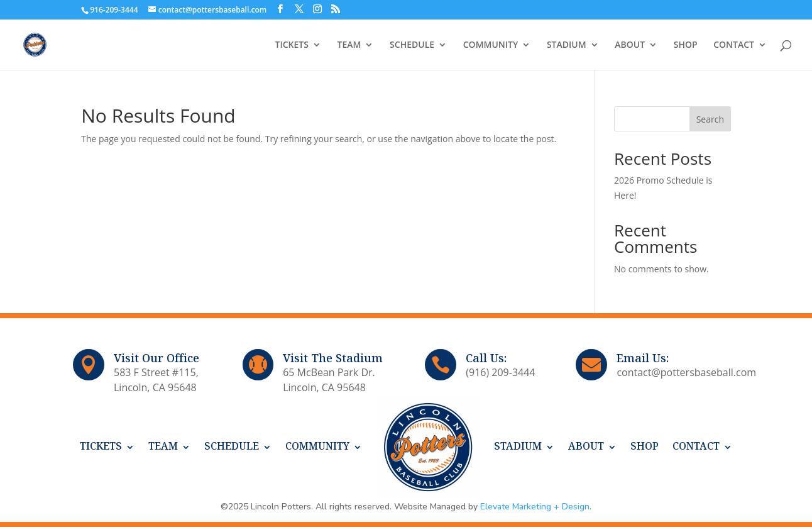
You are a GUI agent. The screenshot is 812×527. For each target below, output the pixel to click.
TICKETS (292, 45)
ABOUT (630, 45)
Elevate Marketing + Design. (536, 507)
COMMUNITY (491, 45)
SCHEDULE (412, 45)
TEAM (349, 45)
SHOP (686, 45)
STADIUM (567, 45)
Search (710, 119)
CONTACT (734, 45)
